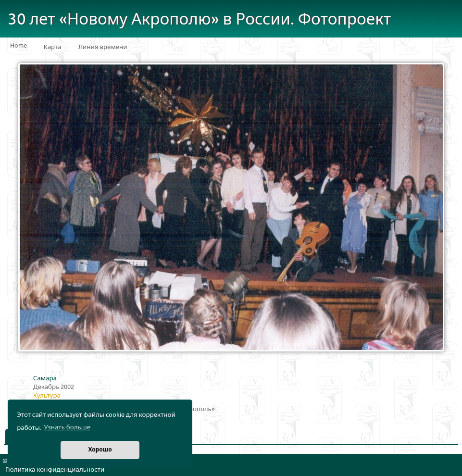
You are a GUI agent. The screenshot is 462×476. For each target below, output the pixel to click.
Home (19, 46)
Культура (47, 396)
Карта (53, 47)
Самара (45, 378)
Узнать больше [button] (67, 427)
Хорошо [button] (100, 450)
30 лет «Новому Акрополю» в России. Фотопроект (200, 19)
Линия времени (103, 47)
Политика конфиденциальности (55, 470)
